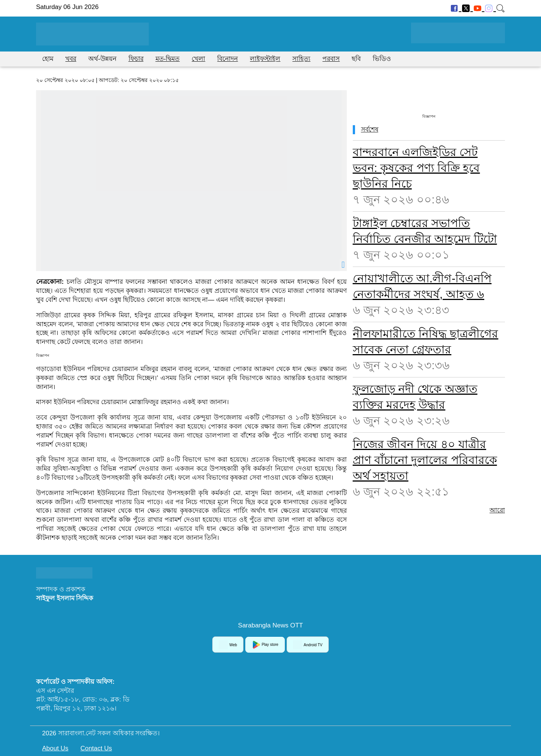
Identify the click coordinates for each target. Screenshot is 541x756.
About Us (55, 748)
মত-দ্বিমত (168, 59)
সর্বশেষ (370, 130)
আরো (497, 510)
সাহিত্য (301, 59)
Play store (265, 645)
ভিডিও (382, 59)
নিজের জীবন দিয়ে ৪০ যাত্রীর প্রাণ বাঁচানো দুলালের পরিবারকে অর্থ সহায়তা (425, 460)
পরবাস (331, 59)
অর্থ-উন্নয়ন (102, 59)
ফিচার (136, 59)
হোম (48, 59)
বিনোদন (227, 59)
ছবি (356, 59)
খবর (71, 59)
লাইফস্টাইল (265, 59)
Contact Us (96, 748)
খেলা (198, 59)
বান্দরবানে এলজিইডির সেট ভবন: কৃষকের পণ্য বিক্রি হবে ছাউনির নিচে (416, 168)
